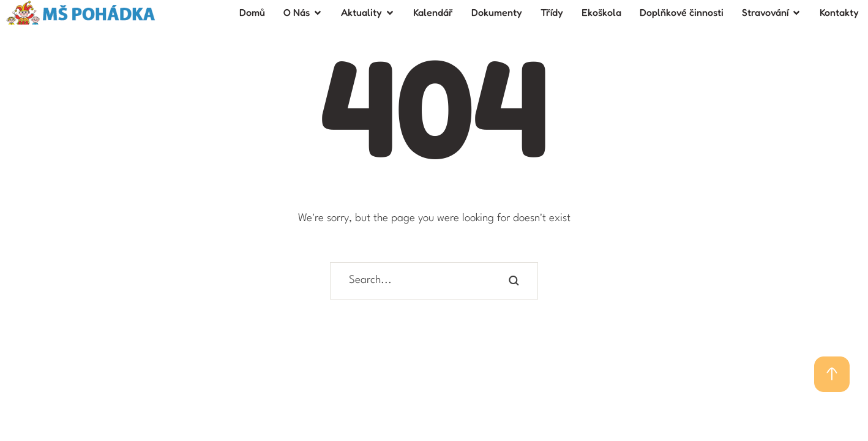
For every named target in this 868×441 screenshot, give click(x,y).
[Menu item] (252, 13)
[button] (832, 374)
